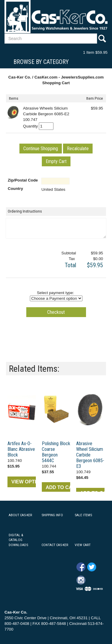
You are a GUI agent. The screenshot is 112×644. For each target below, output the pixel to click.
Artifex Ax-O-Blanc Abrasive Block (21, 449)
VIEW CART (83, 545)
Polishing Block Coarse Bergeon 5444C (56, 452)
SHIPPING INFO (52, 515)
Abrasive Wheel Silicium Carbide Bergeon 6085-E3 (90, 455)
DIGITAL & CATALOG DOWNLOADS (18, 540)
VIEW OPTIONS (24, 482)
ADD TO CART (58, 487)
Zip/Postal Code (23, 180)
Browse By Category (41, 62)
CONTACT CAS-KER (55, 545)
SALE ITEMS (83, 515)
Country (15, 189)
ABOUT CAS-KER (20, 515)
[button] (41, 149)
